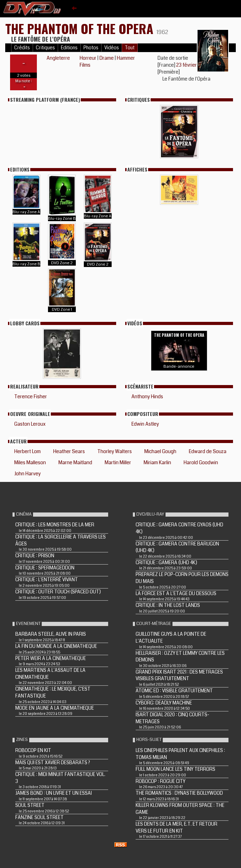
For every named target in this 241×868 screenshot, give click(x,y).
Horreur (88, 58)
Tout (130, 48)
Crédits (22, 48)
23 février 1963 (192, 65)
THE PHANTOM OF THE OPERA (81, 28)
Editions (69, 48)
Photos (91, 48)
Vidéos (112, 48)
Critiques (45, 48)
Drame (107, 58)
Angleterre (58, 58)
